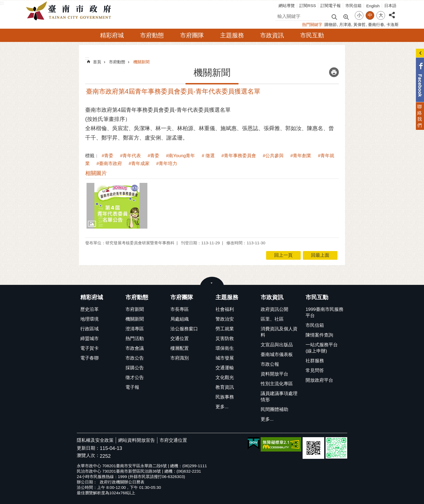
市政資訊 (272, 35)
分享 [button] (392, 12)
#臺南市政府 (109, 164)
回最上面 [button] (320, 255)
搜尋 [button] (334, 17)
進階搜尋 (346, 17)
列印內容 (334, 72)
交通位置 (180, 339)
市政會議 (135, 348)
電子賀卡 (90, 348)
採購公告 (135, 368)
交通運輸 (225, 368)
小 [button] (359, 15)
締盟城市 (90, 339)
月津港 (345, 24)
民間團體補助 (274, 409)
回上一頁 (283, 255)
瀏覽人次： (88, 456)
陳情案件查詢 (319, 335)
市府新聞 (135, 309)
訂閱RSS (308, 6)
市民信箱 (353, 6)
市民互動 (312, 35)
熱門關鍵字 (312, 24)
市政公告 (135, 358)
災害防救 (225, 339)
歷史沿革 (90, 309)
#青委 (107, 156)
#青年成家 (139, 164)
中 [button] (370, 15)
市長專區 (180, 309)
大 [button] (381, 15)
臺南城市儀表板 (277, 355)
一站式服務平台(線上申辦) (322, 348)
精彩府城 (112, 35)
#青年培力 (167, 164)
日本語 (390, 6)
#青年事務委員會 (239, 156)
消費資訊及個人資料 (279, 332)
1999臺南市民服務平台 (324, 312)
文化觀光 (225, 378)
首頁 (97, 62)
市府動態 (152, 35)
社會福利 (225, 309)
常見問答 (315, 370)
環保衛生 (225, 348)
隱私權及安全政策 (95, 440)
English (373, 6)
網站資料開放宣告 (137, 440)
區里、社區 (272, 319)
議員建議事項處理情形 (279, 397)
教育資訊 (225, 387)
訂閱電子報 (331, 6)
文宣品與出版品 (277, 345)
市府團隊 (192, 35)
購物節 (331, 24)
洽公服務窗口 (184, 329)
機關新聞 (141, 62)
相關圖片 (96, 173)
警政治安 (225, 319)
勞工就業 (225, 329)
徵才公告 (135, 378)
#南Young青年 (180, 156)
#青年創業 (301, 156)
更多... (222, 407)
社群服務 (315, 361)
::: (2, 3)
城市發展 (225, 358)
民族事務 (225, 397)
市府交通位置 (173, 440)
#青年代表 (130, 156)
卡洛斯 (392, 24)
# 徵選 (208, 156)
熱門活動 (135, 339)
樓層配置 (180, 348)
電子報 (132, 387)
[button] (117, 206)
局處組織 (180, 319)
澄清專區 (135, 329)
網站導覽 (287, 6)
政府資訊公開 (274, 309)
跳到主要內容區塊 (3, 3)
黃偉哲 (360, 24)
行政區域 (90, 329)
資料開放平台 (274, 374)
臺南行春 (376, 24)
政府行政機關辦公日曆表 (122, 482)
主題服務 (232, 35)
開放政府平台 (319, 380)
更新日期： (88, 448)
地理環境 (90, 319)
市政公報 (270, 364)
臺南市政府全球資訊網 (70, 11)
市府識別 (180, 358)
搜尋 (280, 16)
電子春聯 (90, 358)
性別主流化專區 (277, 384)
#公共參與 (273, 156)
